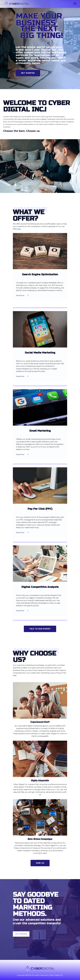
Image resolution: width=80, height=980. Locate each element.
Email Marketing (40, 431)
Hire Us (40, 863)
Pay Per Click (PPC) (40, 509)
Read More (23, 295)
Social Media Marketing (40, 353)
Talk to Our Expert (40, 629)
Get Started (28, 73)
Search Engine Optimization (40, 275)
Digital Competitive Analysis (40, 587)
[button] (75, 3)
